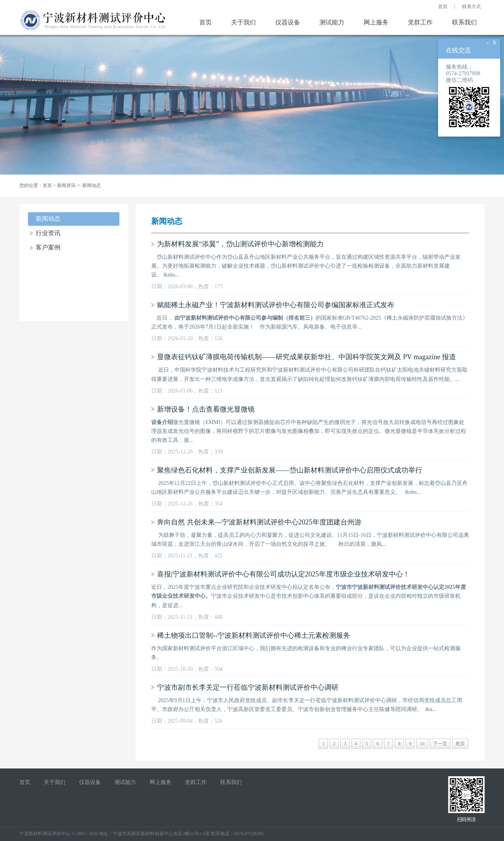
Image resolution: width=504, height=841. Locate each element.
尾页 (460, 744)
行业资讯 (48, 233)
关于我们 (243, 22)
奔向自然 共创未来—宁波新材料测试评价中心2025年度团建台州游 (259, 522)
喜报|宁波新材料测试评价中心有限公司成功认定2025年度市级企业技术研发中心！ (283, 574)
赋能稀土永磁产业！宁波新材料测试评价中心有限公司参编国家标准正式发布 (276, 305)
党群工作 (420, 22)
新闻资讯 (66, 185)
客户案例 (48, 247)
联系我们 (464, 22)
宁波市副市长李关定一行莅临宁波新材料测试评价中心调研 (248, 687)
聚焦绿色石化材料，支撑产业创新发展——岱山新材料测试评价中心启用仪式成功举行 (290, 470)
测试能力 (332, 22)
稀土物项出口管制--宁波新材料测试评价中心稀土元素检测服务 (254, 635)
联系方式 (471, 7)
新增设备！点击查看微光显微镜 (206, 409)
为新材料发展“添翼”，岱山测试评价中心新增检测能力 (240, 244)
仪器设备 (288, 22)
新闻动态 (91, 185)
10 (422, 744)
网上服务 (376, 22)
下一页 (440, 744)
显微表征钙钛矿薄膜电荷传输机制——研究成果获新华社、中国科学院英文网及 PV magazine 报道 (306, 357)
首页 (443, 7)
